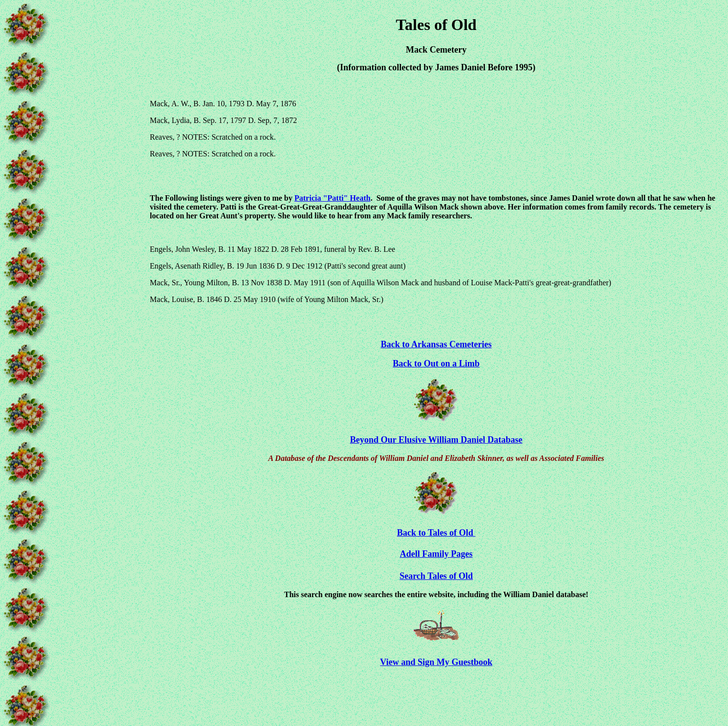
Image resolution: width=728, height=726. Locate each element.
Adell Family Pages (436, 554)
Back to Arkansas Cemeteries (436, 344)
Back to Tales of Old (436, 533)
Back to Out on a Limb (437, 363)
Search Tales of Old (436, 576)
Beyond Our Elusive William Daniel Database (437, 440)
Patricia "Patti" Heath (333, 198)
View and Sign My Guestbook (436, 662)
